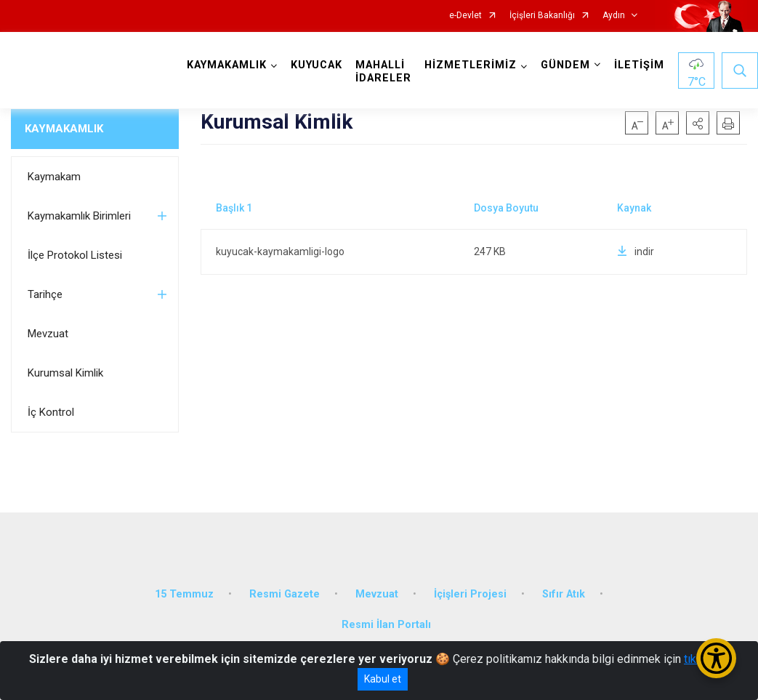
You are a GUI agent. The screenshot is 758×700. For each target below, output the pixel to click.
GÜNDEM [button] (565, 65)
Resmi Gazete (285, 594)
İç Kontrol (51, 412)
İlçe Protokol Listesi (75, 255)
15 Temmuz (184, 594)
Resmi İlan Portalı (386, 625)
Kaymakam (54, 177)
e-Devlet (465, 16)
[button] (698, 123)
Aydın (614, 16)
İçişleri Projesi (470, 594)
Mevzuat (48, 334)
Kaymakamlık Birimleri (79, 216)
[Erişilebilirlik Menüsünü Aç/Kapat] (716, 658)
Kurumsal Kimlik (65, 373)
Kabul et (383, 679)
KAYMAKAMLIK (64, 129)
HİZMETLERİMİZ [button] (471, 65)
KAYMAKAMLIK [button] (227, 65)
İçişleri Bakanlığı (542, 16)
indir (636, 252)
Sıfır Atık (564, 594)
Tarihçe (45, 294)
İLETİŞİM (639, 65)
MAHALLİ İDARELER (383, 72)
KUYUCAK (316, 65)
